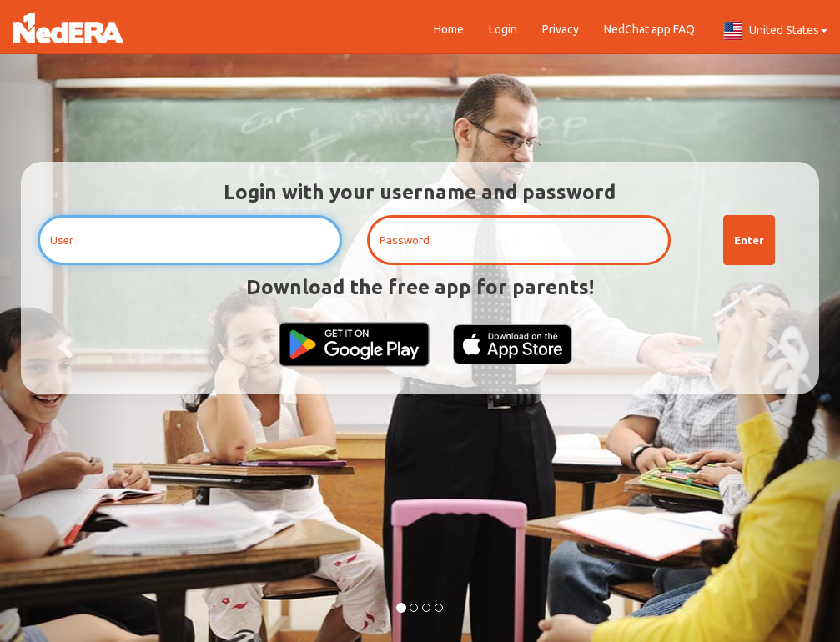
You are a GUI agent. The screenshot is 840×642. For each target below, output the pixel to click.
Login (503, 29)
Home (449, 29)
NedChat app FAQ (649, 29)
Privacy (561, 29)
